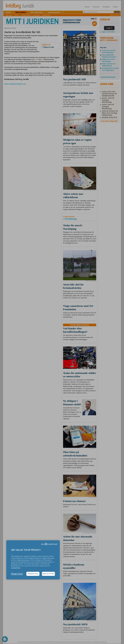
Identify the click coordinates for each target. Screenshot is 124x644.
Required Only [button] (33, 574)
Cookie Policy (16, 568)
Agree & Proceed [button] (48, 574)
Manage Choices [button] (17, 574)
